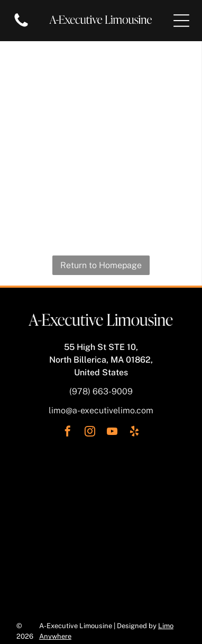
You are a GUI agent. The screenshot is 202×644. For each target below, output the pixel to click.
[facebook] (68, 433)
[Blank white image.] (21, 26)
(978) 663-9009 (101, 391)
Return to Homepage (101, 265)
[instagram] (90, 433)
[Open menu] (181, 21)
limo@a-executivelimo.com (101, 410)
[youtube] (112, 433)
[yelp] (134, 433)
